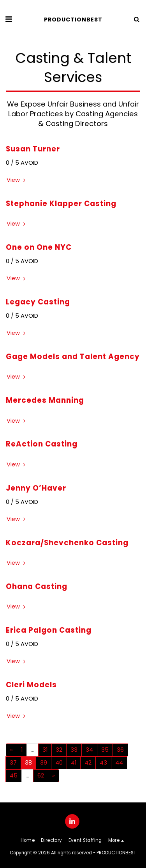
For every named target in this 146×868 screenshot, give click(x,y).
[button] (9, 19)
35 (105, 750)
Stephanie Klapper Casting (61, 204)
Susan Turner (33, 149)
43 (103, 763)
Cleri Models (31, 685)
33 (74, 750)
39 (44, 763)
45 (14, 776)
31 (45, 750)
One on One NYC (39, 247)
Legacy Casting (38, 302)
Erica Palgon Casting (49, 630)
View (17, 180)
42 (88, 763)
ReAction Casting (42, 444)
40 (59, 763)
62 (41, 776)
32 (59, 750)
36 (120, 750)
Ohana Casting (37, 586)
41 (74, 763)
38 (28, 763)
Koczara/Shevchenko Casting (67, 543)
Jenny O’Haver (36, 488)
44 (119, 763)
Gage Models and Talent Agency (73, 357)
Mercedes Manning (45, 400)
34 (89, 750)
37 (13, 763)
